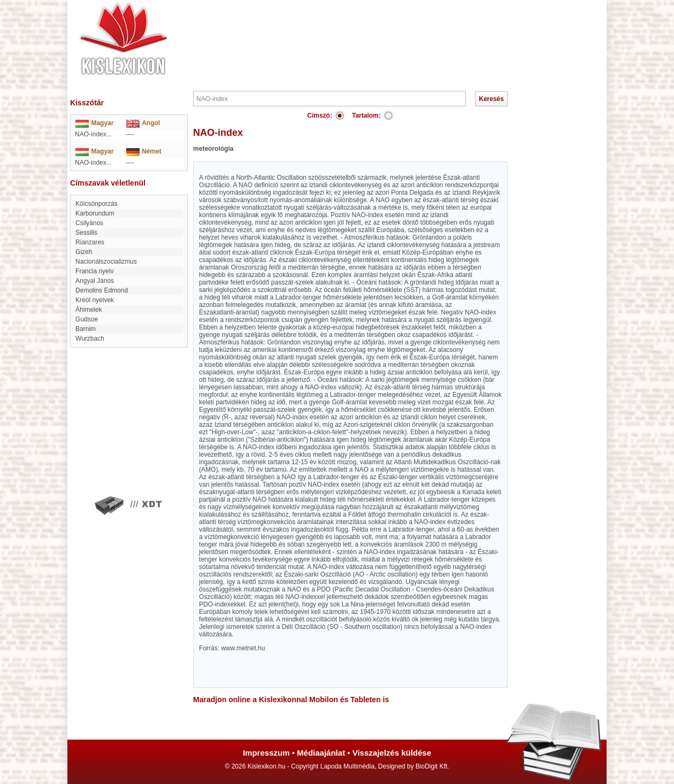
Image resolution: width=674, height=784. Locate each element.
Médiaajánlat (321, 753)
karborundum (95, 213)
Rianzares (90, 242)
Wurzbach (90, 339)
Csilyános (89, 223)
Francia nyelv (94, 271)
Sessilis (86, 233)
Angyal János (95, 281)
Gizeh (84, 252)
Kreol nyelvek (95, 300)
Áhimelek (89, 310)
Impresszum (266, 753)
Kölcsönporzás (97, 204)
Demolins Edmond (102, 290)
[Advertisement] (369, 32)
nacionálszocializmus (106, 262)
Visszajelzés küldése (392, 753)
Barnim (86, 329)
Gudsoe (87, 319)
